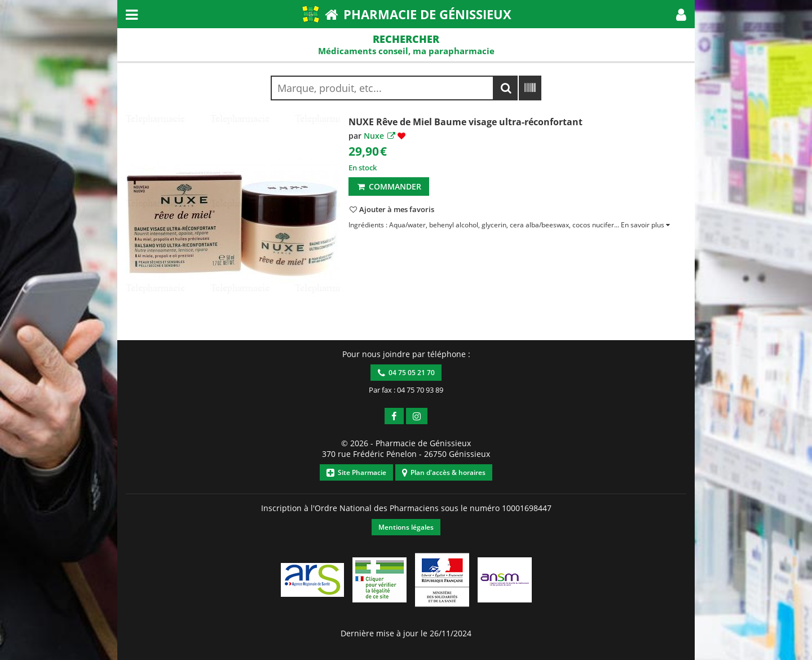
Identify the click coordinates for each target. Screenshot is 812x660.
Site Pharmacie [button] (356, 472)
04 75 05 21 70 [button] (406, 373)
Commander (389, 186)
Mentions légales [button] (406, 527)
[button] (681, 14)
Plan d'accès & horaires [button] (444, 472)
